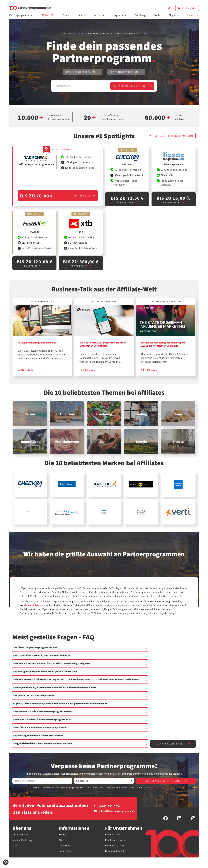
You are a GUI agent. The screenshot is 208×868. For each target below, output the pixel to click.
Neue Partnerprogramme (83, 72)
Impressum (65, 851)
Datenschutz (66, 845)
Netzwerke (99, 15)
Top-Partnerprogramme (126, 72)
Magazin (173, 15)
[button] (80, 649)
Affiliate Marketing (22, 840)
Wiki (15, 845)
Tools (157, 15)
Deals (66, 15)
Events (81, 15)
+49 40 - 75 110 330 (107, 806)
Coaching (140, 15)
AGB (61, 840)
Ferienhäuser (36, 605)
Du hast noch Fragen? (173, 744)
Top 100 (48, 15)
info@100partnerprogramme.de (114, 811)
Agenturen (120, 15)
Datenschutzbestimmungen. (163, 787)
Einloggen (187, 8)
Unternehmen (20, 834)
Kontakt (63, 834)
